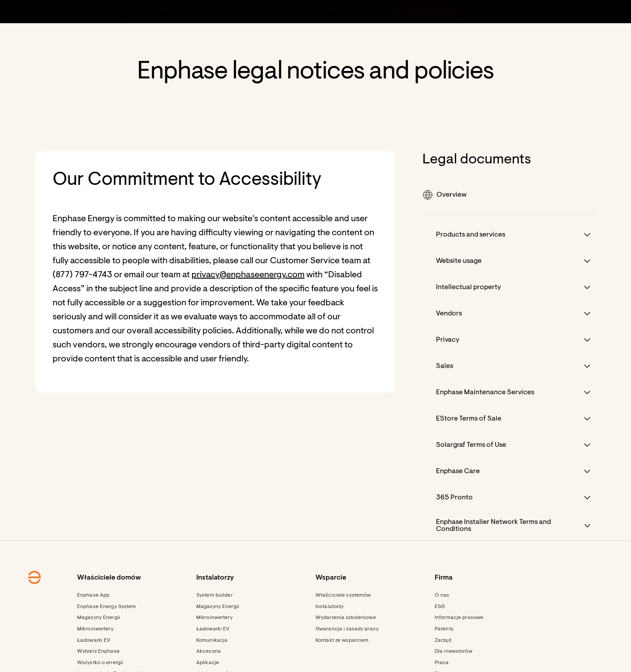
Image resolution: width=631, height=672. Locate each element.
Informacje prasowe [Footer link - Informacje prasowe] (459, 618)
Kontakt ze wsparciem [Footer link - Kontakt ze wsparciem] (342, 640)
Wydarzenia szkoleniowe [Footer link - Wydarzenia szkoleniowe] (346, 618)
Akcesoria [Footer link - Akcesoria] (209, 651)
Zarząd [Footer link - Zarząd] (443, 640)
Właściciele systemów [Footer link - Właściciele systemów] (343, 595)
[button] (496, 11)
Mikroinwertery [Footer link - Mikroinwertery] (95, 629)
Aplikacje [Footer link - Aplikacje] (208, 663)
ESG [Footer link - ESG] (440, 607)
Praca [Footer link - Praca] (442, 663)
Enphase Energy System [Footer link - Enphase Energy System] (107, 607)
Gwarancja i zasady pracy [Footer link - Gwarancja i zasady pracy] (347, 629)
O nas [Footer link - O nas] (442, 595)
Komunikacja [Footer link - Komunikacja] (212, 640)
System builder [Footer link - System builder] (214, 595)
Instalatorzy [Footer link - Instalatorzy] (330, 607)
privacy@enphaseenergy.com (248, 275)
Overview (445, 195)
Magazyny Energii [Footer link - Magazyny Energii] (99, 618)
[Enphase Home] (124, 11)
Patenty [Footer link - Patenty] (444, 629)
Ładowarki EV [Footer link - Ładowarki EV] (94, 640)
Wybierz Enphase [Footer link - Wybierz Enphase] (98, 651)
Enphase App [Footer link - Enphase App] (93, 595)
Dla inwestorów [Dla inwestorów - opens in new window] (454, 651)
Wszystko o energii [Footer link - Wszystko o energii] (100, 663)
